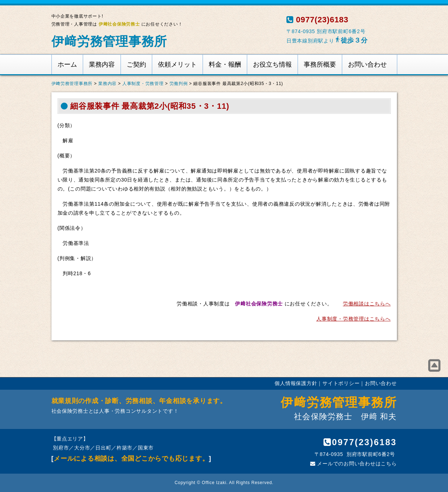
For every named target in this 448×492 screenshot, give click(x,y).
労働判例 (179, 84)
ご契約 (136, 64)
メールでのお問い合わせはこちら (353, 464)
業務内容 (102, 64)
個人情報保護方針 (296, 383)
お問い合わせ (367, 64)
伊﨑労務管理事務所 (109, 41)
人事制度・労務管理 (143, 84)
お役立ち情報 (272, 64)
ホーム (67, 64)
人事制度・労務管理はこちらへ (353, 319)
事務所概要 (320, 64)
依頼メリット (177, 64)
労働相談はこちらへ (367, 304)
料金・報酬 (225, 64)
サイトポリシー (341, 383)
